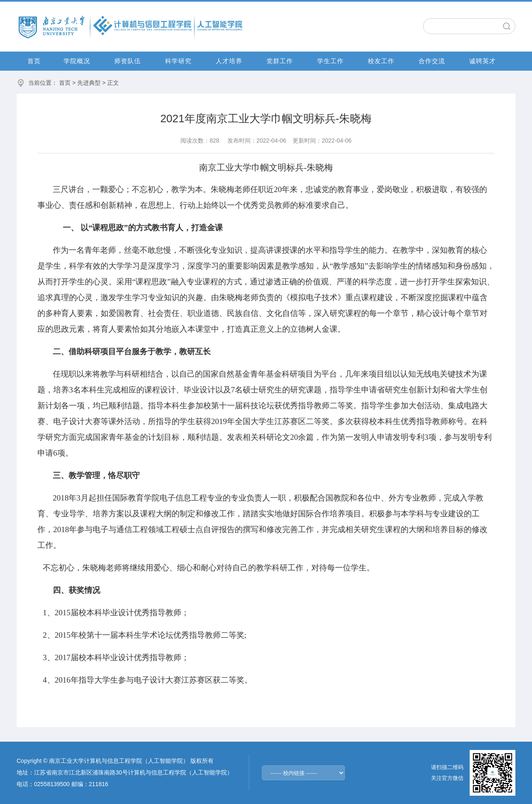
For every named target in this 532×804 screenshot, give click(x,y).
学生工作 (330, 61)
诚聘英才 (483, 61)
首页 (34, 61)
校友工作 (381, 61)
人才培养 (229, 61)
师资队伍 (128, 61)
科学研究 (178, 61)
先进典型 (89, 83)
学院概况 (77, 61)
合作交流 (432, 61)
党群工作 (280, 61)
